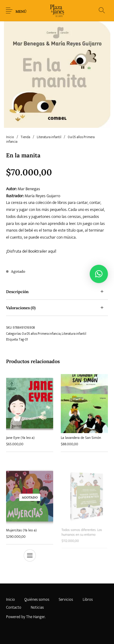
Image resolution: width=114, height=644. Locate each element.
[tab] (57, 292)
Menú (21, 11)
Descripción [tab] (17, 292)
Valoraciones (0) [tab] (21, 308)
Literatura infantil (49, 137)
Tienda (25, 137)
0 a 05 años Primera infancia (41, 334)
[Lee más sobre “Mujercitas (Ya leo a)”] (30, 554)
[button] (99, 274)
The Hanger (35, 617)
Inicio (10, 137)
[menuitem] (10, 600)
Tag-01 (23, 340)
